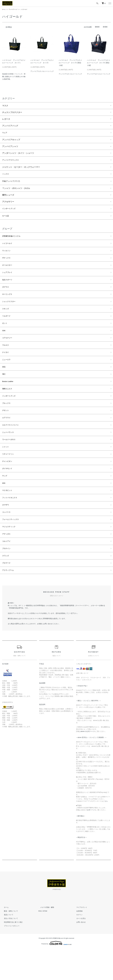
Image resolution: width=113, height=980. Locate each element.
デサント (6, 429)
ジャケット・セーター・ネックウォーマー (21, 168)
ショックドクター (10, 311)
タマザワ (6, 531)
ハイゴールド (27, 9)
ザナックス (7, 264)
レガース (6, 119)
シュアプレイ (8, 279)
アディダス (7, 562)
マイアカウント (80, 939)
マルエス (6, 358)
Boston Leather (9, 397)
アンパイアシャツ (10, 147)
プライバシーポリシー (10, 958)
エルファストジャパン (12, 444)
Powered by (56, 975)
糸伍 (4, 382)
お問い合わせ (79, 954)
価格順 (97, 27)
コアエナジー (8, 350)
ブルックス (7, 421)
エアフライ (7, 437)
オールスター (8, 271)
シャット (6, 468)
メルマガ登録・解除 (45, 939)
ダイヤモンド (8, 492)
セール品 (6, 219)
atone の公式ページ (87, 763)
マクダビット (8, 515)
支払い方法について (9, 950)
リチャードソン (9, 476)
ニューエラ (7, 374)
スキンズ (6, 319)
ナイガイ (6, 366)
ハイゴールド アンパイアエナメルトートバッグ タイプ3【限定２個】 (70, 63)
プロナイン (7, 578)
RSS (40, 943)
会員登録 (78, 943)
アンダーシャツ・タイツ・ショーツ (18, 154)
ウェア (5, 133)
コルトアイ (7, 570)
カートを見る (79, 950)
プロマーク (7, 594)
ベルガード (7, 327)
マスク (5, 106)
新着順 (105, 27)
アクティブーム (9, 602)
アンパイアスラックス (12, 161)
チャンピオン (8, 484)
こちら (105, 833)
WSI (4, 507)
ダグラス (6, 295)
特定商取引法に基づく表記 (11, 954)
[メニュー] (110, 3)
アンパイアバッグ (15, 9)
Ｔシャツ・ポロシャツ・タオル (16, 191)
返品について (7, 947)
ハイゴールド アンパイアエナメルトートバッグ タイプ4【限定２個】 (99, 63)
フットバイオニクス (11, 523)
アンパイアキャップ (11, 140)
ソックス (6, 176)
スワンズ (6, 586)
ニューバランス (9, 452)
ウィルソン (7, 256)
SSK (4, 342)
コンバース (7, 539)
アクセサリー (8, 204)
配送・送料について (9, 943)
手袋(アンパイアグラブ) (13, 183)
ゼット (5, 334)
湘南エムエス (8, 405)
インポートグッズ (10, 211)
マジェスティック (10, 555)
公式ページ (91, 842)
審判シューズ (8, 197)
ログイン (78, 947)
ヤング (5, 500)
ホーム (4, 9)
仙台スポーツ (8, 287)
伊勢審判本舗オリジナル (13, 240)
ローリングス (8, 303)
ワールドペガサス (10, 460)
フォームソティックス (12, 547)
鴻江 (4, 389)
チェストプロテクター (12, 112)
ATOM (45, 943)
